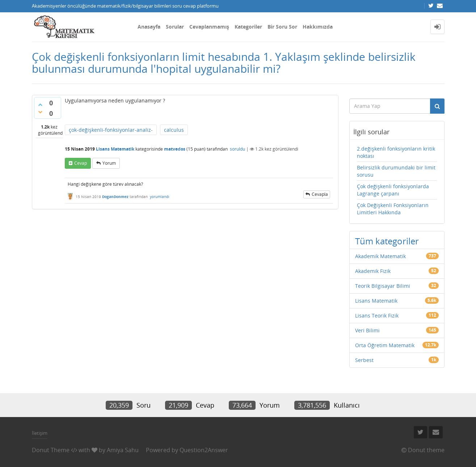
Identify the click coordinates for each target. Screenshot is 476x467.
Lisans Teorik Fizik (377, 315)
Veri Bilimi (367, 330)
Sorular (175, 27)
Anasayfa (149, 27)
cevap (81, 163)
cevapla (320, 194)
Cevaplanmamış (209, 27)
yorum (109, 163)
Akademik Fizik (373, 271)
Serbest (364, 360)
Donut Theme (51, 450)
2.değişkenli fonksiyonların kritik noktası (396, 152)
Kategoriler (248, 27)
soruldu (237, 149)
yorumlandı (160, 197)
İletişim (40, 433)
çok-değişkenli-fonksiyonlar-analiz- (111, 130)
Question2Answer (204, 450)
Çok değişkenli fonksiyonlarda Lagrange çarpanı (393, 190)
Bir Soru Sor (282, 27)
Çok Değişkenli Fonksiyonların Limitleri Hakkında (393, 209)
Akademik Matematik (380, 256)
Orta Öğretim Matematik (385, 345)
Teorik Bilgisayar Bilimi (383, 286)
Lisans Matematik (115, 149)
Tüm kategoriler (387, 241)
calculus (174, 130)
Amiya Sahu (123, 450)
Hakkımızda (318, 27)
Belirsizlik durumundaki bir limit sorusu (396, 171)
